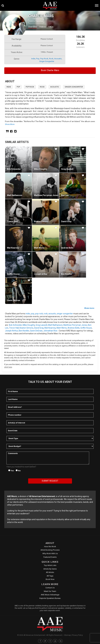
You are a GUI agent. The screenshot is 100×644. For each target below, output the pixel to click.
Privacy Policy (77, 635)
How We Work (50, 547)
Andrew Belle (67, 248)
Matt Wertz (39, 248)
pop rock (44, 59)
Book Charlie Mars (50, 70)
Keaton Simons (41, 221)
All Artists (50, 572)
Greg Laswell (67, 169)
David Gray (66, 221)
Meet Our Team (50, 591)
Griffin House (13, 274)
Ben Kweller (67, 274)
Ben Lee (65, 195)
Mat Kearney (13, 248)
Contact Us (50, 588)
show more (10, 124)
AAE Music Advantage (50, 595)
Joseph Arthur (41, 274)
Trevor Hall (12, 221)
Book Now (50, 579)
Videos (43, 27)
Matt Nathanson (15, 195)
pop (38, 59)
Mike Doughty (41, 169)
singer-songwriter (47, 61)
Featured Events (50, 557)
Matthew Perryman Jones (46, 195)
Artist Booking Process (50, 550)
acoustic (58, 59)
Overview (32, 27)
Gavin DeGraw (14, 300)
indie (33, 59)
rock (51, 59)
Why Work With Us (50, 553)
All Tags (50, 576)
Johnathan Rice (50, 331)
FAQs (51, 27)
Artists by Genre (50, 569)
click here (8, 367)
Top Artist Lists (50, 565)
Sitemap (67, 635)
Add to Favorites (36, 21)
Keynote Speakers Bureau (50, 598)
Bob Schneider (14, 169)
